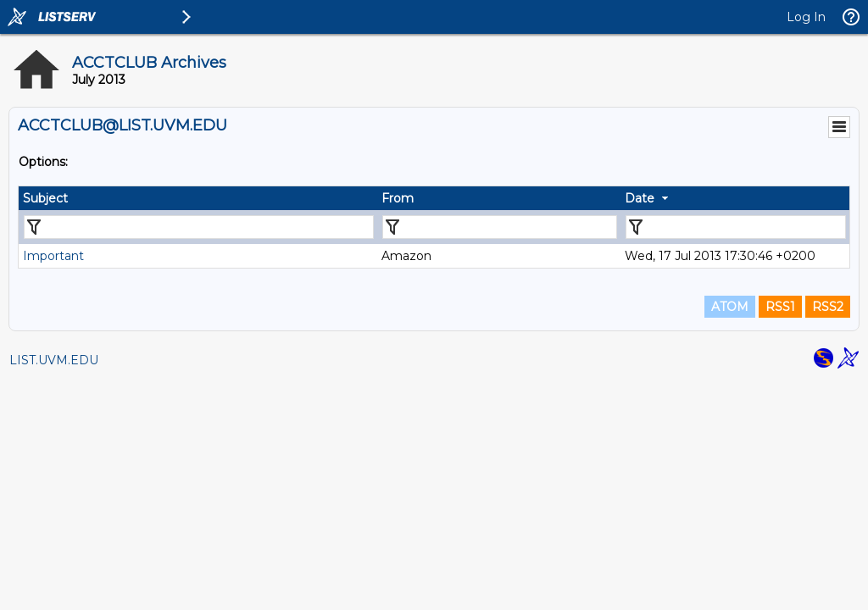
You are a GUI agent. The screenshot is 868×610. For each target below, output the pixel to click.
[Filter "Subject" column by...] (199, 227)
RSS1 (780, 307)
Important (53, 256)
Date (640, 198)
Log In (806, 17)
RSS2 (828, 307)
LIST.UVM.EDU (54, 360)
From (398, 198)
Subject (45, 198)
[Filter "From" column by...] (500, 227)
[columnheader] (198, 198)
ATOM (730, 307)
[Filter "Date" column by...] (736, 227)
